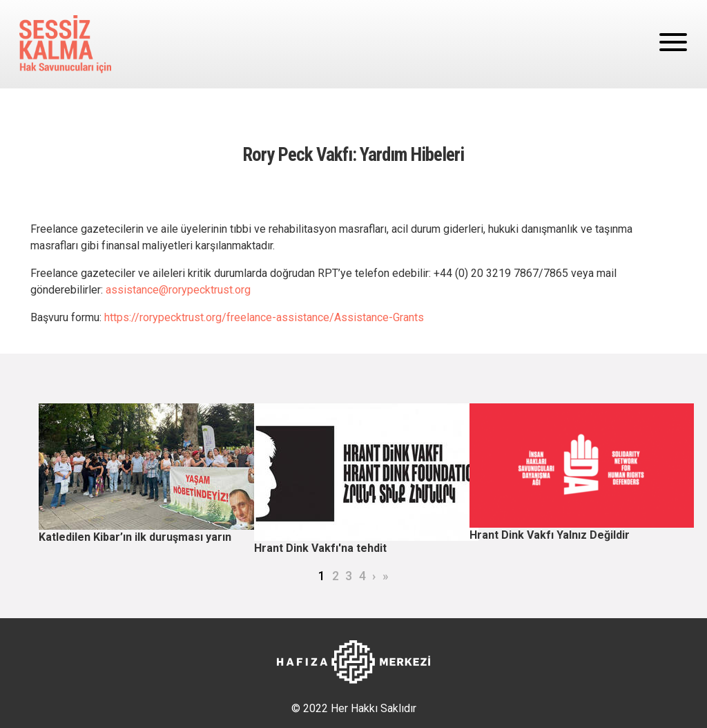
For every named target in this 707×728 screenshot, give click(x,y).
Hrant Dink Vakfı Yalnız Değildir (550, 535)
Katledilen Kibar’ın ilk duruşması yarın (135, 537)
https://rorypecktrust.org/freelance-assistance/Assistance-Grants (264, 317)
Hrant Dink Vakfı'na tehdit (320, 548)
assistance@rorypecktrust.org (178, 290)
